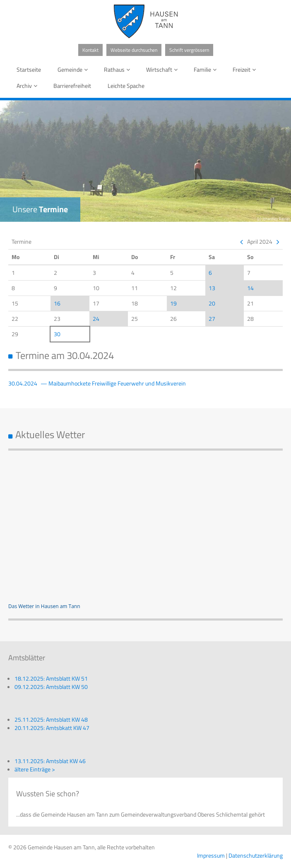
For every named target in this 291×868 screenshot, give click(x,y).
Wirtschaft (163, 69)
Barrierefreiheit (72, 86)
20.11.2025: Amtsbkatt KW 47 (52, 728)
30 (57, 334)
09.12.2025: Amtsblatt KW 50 (51, 687)
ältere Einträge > (35, 769)
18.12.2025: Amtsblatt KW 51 (51, 678)
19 (173, 303)
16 (57, 303)
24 (96, 319)
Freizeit (246, 69)
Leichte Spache (126, 86)
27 (212, 319)
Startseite (29, 69)
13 (212, 288)
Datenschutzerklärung (256, 855)
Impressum (211, 855)
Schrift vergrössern (189, 50)
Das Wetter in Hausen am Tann (44, 606)
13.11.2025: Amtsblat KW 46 (50, 761)
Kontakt (90, 50)
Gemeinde (74, 69)
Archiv (28, 86)
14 (250, 288)
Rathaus (118, 69)
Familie (207, 69)
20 (212, 303)
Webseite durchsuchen (134, 50)
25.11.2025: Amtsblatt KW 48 (51, 719)
